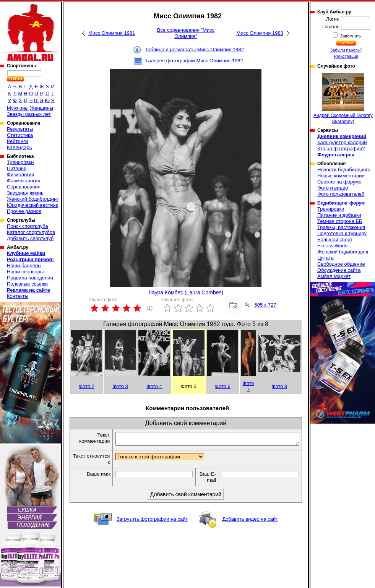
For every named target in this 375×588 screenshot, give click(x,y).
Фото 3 (120, 386)
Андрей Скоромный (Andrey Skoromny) (343, 99)
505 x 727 (265, 305)
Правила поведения (30, 278)
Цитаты (326, 258)
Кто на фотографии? (341, 149)
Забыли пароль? (346, 50)
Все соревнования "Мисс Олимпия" (186, 33)
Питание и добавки (339, 215)
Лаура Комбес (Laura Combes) (186, 292)
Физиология (20, 175)
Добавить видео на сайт (250, 521)
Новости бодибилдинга (344, 170)
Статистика (20, 135)
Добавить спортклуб (30, 238)
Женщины (41, 108)
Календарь (19, 147)
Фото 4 (154, 386)
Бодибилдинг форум (341, 203)
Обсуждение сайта (339, 270)
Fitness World (332, 246)
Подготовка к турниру (342, 233)
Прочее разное (24, 211)
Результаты (20, 129)
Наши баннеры (24, 266)
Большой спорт (335, 240)
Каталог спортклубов (31, 232)
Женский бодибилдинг (33, 199)
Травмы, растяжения (341, 227)
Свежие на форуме (339, 182)
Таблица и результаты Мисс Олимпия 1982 (194, 50)
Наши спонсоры (25, 272)
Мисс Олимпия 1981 (112, 33)
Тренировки (20, 162)
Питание (17, 168)
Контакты (18, 296)
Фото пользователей (341, 194)
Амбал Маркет (334, 276)
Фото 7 (248, 386)
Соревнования (24, 187)
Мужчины (18, 108)
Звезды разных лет (29, 114)
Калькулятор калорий (342, 142)
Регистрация (346, 56)
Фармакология (24, 181)
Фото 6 (223, 386)
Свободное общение (341, 264)
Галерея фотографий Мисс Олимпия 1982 (194, 61)
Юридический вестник (32, 205)
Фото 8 (280, 386)
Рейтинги (17, 141)
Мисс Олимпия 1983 (260, 33)
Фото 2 (87, 386)
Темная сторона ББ (340, 221)
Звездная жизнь (25, 193)
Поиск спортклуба (28, 226)
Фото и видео (333, 188)
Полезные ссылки (27, 284)
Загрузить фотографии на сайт (152, 521)
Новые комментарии (341, 176)
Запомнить (350, 36)
